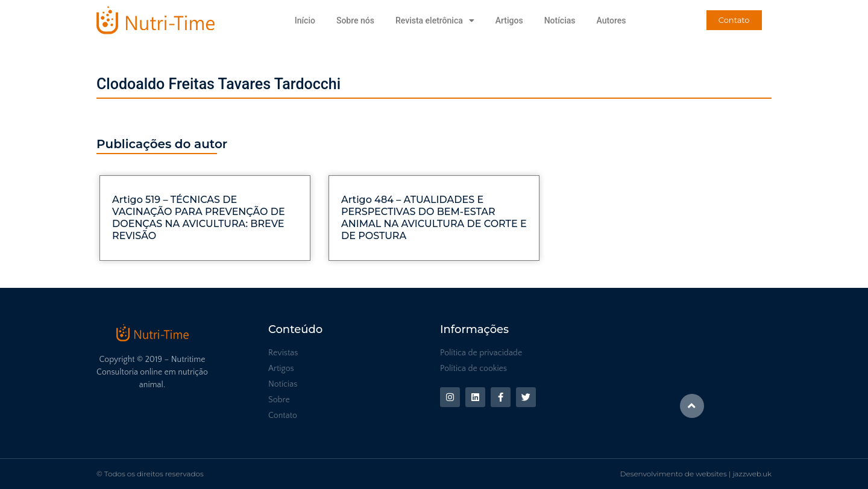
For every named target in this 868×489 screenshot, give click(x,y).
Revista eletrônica (435, 20)
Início (305, 20)
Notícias (560, 20)
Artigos (509, 20)
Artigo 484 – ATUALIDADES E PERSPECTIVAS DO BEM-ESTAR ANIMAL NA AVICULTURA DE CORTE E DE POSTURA (434, 218)
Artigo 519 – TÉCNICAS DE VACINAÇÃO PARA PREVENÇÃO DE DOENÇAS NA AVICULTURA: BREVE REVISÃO (199, 218)
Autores (611, 20)
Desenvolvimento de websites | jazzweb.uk (696, 474)
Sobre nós (355, 20)
